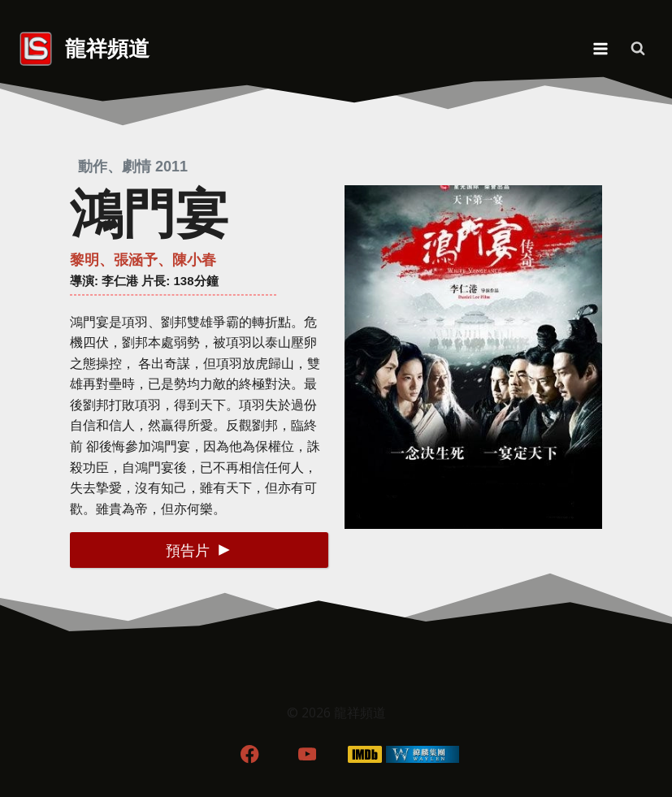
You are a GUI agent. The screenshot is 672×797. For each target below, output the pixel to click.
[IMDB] (364, 754)
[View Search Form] (638, 49)
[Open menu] (600, 48)
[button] (199, 550)
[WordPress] (422, 754)
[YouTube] (308, 754)
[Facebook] (250, 754)
